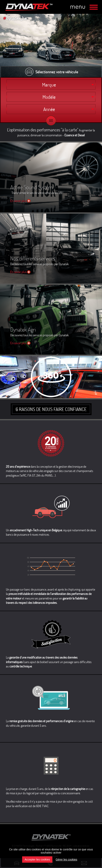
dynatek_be (15, 18)
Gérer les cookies (67, 860)
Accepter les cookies (37, 860)
